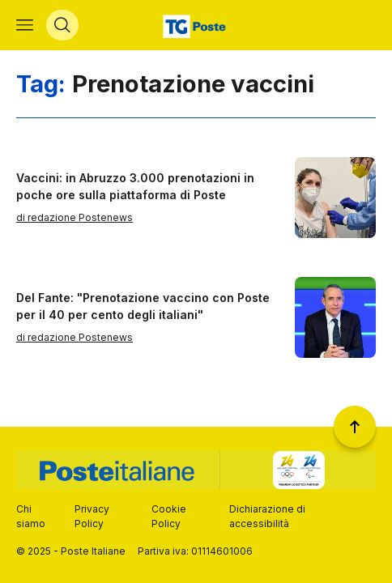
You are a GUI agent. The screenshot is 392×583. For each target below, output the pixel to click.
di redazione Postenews (75, 217)
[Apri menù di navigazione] (25, 25)
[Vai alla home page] (196, 25)
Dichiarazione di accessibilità (267, 516)
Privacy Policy (92, 516)
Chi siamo (31, 516)
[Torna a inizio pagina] (355, 427)
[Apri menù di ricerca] (62, 25)
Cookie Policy (169, 516)
